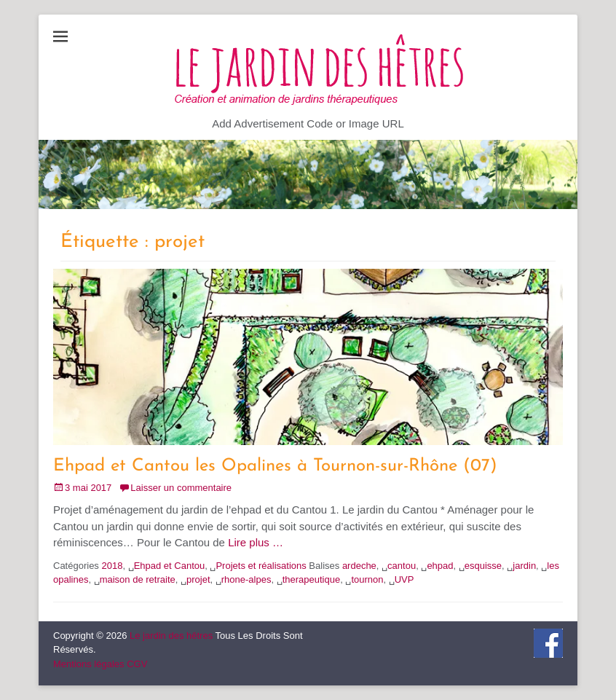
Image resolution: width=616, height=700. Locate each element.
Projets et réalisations (261, 566)
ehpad (440, 566)
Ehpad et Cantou (170, 566)
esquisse (483, 566)
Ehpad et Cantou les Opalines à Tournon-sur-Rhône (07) (275, 466)
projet (198, 579)
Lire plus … (256, 542)
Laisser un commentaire (181, 488)
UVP (404, 579)
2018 (112, 566)
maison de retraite (138, 579)
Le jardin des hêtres (171, 636)
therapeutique (312, 579)
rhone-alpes (246, 579)
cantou (402, 566)
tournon (367, 579)
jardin (524, 566)
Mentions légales (89, 664)
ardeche (359, 566)
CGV (137, 664)
